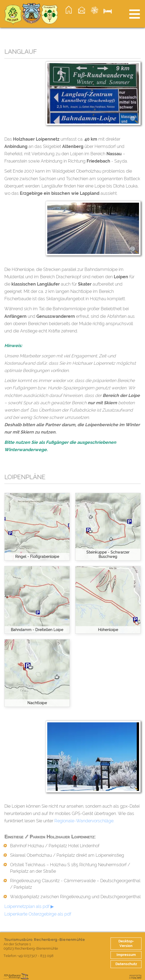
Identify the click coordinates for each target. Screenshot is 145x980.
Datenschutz (126, 964)
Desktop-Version (126, 943)
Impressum (126, 955)
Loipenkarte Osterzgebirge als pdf (38, 914)
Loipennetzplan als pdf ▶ (29, 906)
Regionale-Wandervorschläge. (84, 821)
